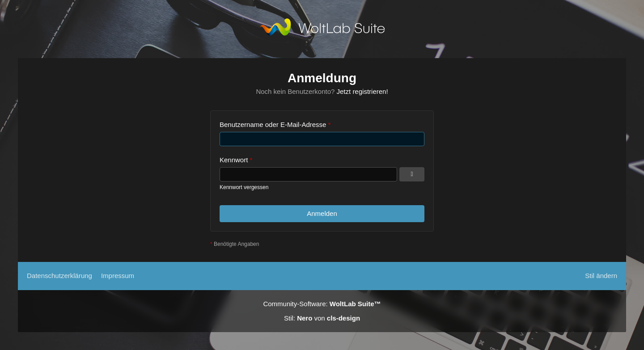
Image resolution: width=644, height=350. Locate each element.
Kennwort (234, 160)
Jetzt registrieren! (362, 91)
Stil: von (322, 318)
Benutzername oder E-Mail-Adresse (273, 124)
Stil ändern (601, 276)
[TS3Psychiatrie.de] (322, 29)
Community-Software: (322, 304)
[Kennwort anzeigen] (412, 174)
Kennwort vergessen (244, 187)
